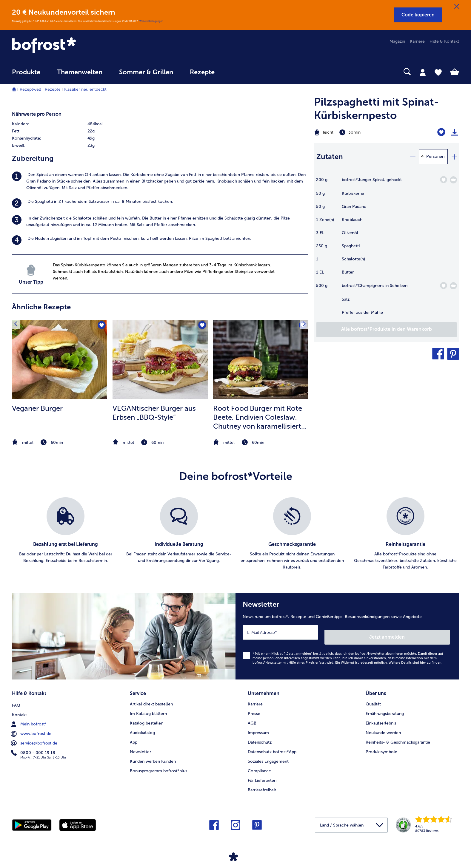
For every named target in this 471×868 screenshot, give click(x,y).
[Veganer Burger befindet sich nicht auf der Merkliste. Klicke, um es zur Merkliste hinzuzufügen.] (101, 326)
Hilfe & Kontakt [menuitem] (444, 41)
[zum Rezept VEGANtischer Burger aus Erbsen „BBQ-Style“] (160, 360)
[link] (79, 46)
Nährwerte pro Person (37, 114)
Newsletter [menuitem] (140, 745)
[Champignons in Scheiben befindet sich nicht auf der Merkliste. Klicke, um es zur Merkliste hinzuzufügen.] (443, 286)
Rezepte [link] (202, 72)
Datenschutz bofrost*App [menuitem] (272, 745)
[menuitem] (26, 75)
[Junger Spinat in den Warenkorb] (453, 180)
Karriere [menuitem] (417, 41)
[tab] (423, 72)
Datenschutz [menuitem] (260, 735)
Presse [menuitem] (254, 706)
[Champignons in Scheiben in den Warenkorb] (453, 286)
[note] (60, 443)
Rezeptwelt (30, 89)
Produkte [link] (26, 72)
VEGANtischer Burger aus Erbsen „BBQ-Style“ (154, 413)
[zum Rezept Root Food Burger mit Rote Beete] (261, 360)
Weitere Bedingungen (151, 21)
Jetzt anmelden (424, 632)
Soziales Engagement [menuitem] (268, 754)
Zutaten (330, 156)
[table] (387, 249)
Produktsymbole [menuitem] (381, 745)
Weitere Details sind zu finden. (415, 658)
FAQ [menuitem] (16, 697)
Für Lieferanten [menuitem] (262, 773)
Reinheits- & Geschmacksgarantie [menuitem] (398, 735)
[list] (235, 534)
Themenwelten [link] (80, 72)
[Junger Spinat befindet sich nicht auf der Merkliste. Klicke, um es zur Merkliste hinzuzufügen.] (443, 180)
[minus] (412, 157)
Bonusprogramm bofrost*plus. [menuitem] (159, 764)
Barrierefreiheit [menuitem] (262, 783)
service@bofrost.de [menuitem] (35, 735)
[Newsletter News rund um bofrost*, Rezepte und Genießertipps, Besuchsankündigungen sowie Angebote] (347, 634)
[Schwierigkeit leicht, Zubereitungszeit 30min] (361, 132)
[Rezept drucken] (455, 132)
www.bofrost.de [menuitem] (32, 725)
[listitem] (160, 181)
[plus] (454, 157)
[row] (84, 124)
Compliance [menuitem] (259, 764)
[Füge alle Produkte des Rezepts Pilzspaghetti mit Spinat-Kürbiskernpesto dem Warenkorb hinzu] (387, 330)
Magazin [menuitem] (397, 41)
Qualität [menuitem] (373, 697)
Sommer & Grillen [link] (146, 72)
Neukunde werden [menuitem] (383, 726)
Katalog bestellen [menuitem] (147, 716)
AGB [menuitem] (252, 716)
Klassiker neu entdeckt (85, 89)
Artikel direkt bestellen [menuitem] (151, 697)
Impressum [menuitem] (258, 726)
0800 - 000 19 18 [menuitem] (34, 745)
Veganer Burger (37, 408)
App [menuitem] (134, 735)
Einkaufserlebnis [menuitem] (381, 716)
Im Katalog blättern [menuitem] (148, 706)
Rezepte (53, 89)
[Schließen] (457, 7)
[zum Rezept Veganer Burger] (60, 360)
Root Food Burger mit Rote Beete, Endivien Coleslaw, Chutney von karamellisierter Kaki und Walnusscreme (260, 417)
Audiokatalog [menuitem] (142, 726)
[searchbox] (235, 72)
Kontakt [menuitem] (19, 706)
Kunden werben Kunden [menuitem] (153, 754)
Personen (435, 156)
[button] (418, 15)
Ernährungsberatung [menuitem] (385, 706)
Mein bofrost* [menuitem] (29, 716)
